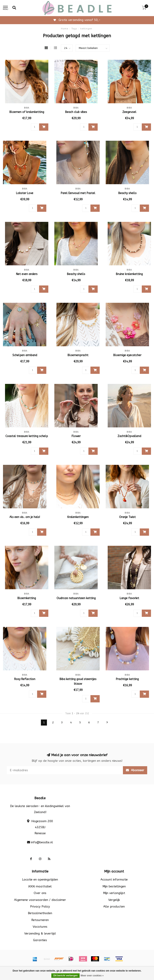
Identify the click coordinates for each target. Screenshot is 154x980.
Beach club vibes (76, 112)
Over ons (40, 893)
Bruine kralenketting (129, 274)
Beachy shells (127, 193)
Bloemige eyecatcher (127, 355)
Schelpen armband (25, 355)
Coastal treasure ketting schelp (27, 436)
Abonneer (135, 770)
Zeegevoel (129, 112)
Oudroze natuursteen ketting (76, 598)
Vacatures (40, 927)
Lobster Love (25, 193)
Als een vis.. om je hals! (25, 517)
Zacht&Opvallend (129, 436)
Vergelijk (114, 900)
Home (65, 29)
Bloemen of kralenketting (27, 112)
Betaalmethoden (40, 913)
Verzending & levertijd (40, 933)
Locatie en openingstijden (40, 880)
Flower (76, 436)
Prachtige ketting (127, 679)
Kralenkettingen (78, 517)
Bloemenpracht (78, 355)
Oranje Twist (127, 517)
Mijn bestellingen (114, 886)
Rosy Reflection (25, 679)
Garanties (40, 940)
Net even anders (27, 274)
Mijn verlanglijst (114, 893)
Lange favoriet (129, 598)
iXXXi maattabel (40, 886)
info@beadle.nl (42, 842)
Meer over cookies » (92, 976)
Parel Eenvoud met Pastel (78, 193)
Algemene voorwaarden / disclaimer (40, 900)
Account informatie (114, 880)
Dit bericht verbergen (65, 976)
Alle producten (114, 907)
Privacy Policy (40, 907)
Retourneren (40, 920)
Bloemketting (27, 598)
